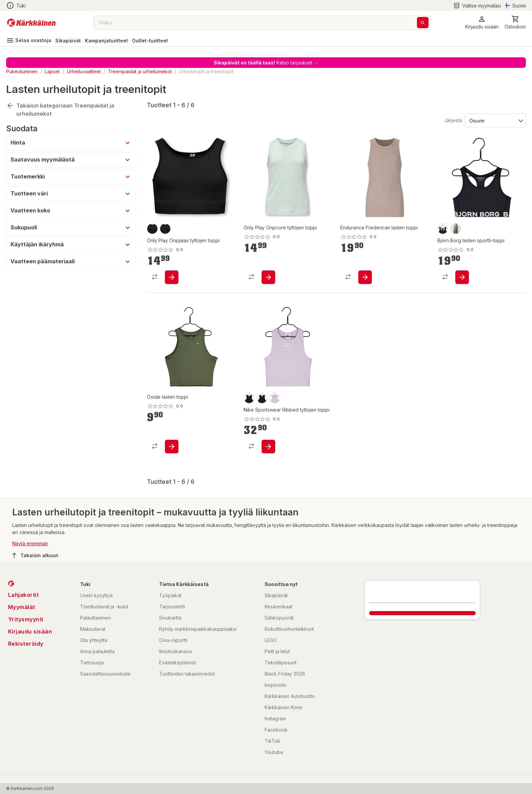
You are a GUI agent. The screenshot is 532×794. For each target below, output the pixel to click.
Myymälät (22, 607)
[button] (482, 23)
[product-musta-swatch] (152, 229)
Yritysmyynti (26, 619)
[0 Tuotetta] (515, 23)
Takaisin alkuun (35, 555)
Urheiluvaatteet (84, 71)
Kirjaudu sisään (30, 631)
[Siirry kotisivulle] (31, 23)
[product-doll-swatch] (275, 398)
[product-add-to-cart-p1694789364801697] (462, 277)
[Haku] (423, 23)
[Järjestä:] (495, 120)
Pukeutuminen (22, 71)
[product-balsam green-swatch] (456, 229)
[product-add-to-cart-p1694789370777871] (268, 277)
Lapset (52, 71)
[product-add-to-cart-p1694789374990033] (365, 277)
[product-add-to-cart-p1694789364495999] (172, 447)
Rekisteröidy (26, 644)
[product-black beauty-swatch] (443, 229)
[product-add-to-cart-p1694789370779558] (172, 277)
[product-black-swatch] (165, 229)
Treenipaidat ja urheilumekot (140, 71)
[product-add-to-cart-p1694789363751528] (268, 447)
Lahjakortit (24, 595)
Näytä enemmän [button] (30, 543)
